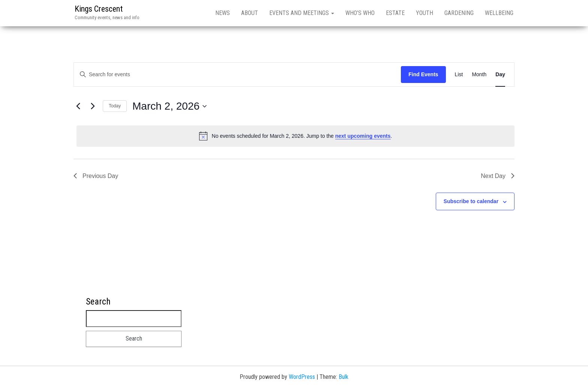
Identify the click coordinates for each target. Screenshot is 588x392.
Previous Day (96, 176)
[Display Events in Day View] (500, 75)
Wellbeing (499, 13)
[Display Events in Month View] (479, 75)
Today (115, 106)
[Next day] (93, 106)
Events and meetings (302, 13)
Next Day (498, 176)
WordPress (302, 377)
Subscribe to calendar (471, 201)
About (250, 13)
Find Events (423, 74)
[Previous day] (78, 106)
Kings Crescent (99, 9)
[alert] (295, 136)
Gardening (459, 13)
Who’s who (360, 13)
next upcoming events (363, 136)
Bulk (343, 377)
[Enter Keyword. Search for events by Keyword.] (237, 75)
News (223, 13)
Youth (424, 13)
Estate (395, 13)
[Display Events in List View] (459, 75)
